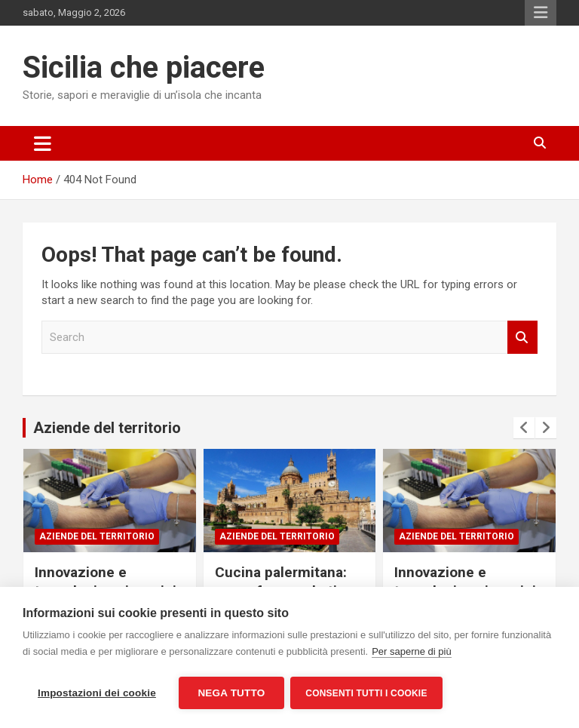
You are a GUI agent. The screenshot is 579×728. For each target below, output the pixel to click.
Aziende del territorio (107, 428)
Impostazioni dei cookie (97, 693)
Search (522, 338)
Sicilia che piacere (144, 68)
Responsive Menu (541, 13)
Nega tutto (231, 693)
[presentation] (524, 428)
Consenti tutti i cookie (368, 693)
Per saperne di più (412, 653)
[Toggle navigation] (43, 143)
